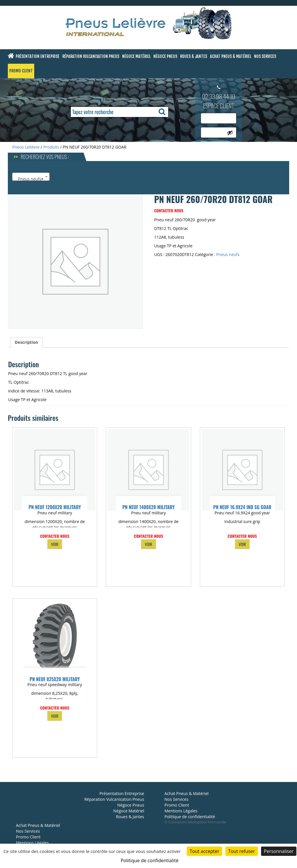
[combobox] (31, 177)
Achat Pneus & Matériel (231, 56)
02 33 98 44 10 (219, 96)
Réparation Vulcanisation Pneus (91, 56)
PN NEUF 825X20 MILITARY (55, 679)
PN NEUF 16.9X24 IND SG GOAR (242, 507)
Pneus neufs (228, 254)
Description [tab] (27, 342)
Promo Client (21, 71)
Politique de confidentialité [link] (150, 860)
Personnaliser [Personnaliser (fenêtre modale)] (279, 851)
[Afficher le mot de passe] (230, 133)
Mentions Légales (32, 843)
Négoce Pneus (165, 56)
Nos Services (265, 56)
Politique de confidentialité (190, 817)
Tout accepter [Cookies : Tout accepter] (204, 851)
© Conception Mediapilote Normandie (195, 822)
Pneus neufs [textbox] (29, 179)
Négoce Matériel (136, 56)
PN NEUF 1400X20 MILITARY (148, 507)
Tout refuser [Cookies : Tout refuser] (242, 851)
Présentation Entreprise (38, 56)
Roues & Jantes (194, 56)
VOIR (55, 544)
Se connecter (216, 146)
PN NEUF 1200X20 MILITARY (55, 507)
